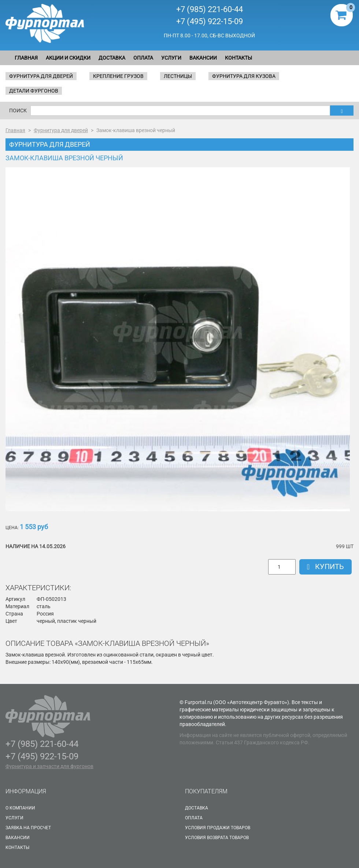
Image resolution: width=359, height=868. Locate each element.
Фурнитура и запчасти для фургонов (49, 766)
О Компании (20, 808)
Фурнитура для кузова (244, 76)
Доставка (112, 58)
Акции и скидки (68, 58)
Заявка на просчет (28, 828)
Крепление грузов (118, 76)
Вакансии (203, 58)
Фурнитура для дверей (41, 76)
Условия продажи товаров (218, 828)
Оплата (143, 58)
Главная (26, 58)
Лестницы (178, 76)
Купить (325, 566)
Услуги (171, 58)
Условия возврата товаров (217, 838)
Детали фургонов (34, 91)
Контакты (238, 58)
